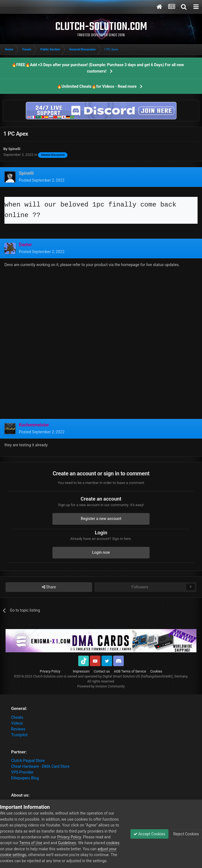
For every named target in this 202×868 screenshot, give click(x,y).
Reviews (18, 729)
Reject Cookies (186, 834)
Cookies (156, 671)
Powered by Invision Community (101, 686)
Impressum (81, 671)
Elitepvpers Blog (25, 778)
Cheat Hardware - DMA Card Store (40, 766)
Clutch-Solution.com (48, 676)
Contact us (102, 671)
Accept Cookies (149, 834)
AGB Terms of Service (130, 671)
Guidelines (67, 843)
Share (49, 587)
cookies (113, 843)
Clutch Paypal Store (28, 761)
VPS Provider (22, 772)
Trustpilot (19, 735)
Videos (17, 723)
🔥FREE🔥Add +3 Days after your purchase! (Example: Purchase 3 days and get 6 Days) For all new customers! (98, 68)
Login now (101, 552)
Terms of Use (31, 843)
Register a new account (101, 519)
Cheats (17, 717)
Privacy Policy (50, 671)
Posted (42, 180)
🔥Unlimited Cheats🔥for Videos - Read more (97, 86)
